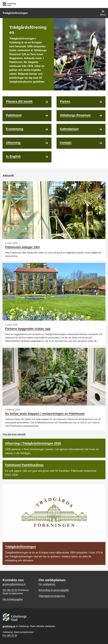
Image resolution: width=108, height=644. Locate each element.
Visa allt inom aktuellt (14, 434)
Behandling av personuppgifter (54, 590)
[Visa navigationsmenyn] (103, 13)
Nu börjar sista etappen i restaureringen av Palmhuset (45, 414)
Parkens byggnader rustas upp (28, 329)
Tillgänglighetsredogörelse (52, 596)
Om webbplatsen (47, 584)
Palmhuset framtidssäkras (24, 465)
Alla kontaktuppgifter (13, 599)
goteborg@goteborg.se (14, 584)
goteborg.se (9, 626)
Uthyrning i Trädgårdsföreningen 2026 (33, 443)
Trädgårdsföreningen (15, 13)
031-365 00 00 (10, 636)
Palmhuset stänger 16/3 (22, 247)
